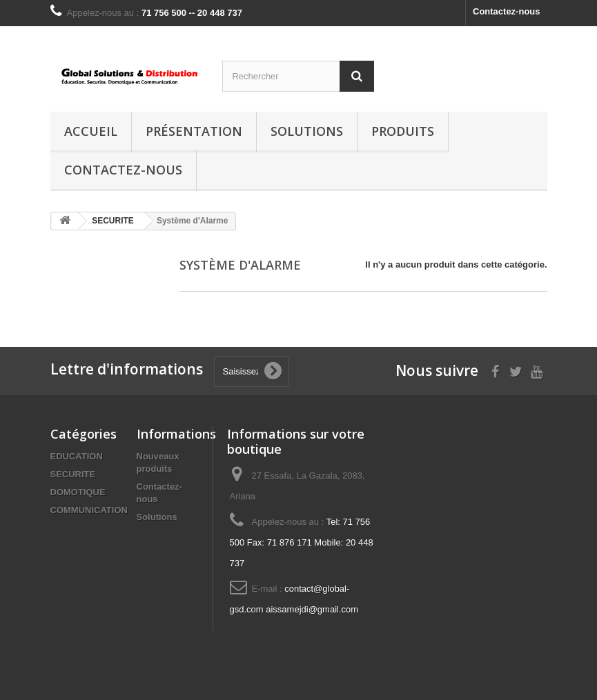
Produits (403, 131)
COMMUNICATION (89, 510)
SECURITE (73, 474)
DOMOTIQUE (78, 492)
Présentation (194, 131)
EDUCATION (77, 456)
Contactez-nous (507, 11)
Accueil (91, 131)
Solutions (307, 131)
